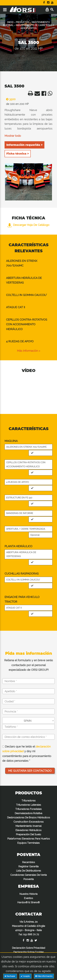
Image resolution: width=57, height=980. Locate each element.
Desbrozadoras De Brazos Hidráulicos (29, 818)
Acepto (25, 976)
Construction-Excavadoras (29, 822)
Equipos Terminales (28, 843)
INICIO (10, 22)
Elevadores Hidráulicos (28, 830)
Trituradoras (29, 801)
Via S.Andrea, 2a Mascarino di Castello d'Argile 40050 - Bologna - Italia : (28, 928)
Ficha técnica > (18, 154)
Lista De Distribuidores (29, 871)
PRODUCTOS (23, 22)
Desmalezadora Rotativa (28, 813)
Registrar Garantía (28, 866)
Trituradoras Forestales (28, 809)
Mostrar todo (13, 136)
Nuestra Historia (28, 894)
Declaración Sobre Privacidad (29, 948)
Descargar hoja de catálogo (28, 225)
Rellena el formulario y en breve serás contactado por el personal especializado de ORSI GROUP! (29, 665)
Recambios (29, 862)
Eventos (28, 898)
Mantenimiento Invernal (28, 826)
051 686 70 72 (31, 934)
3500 (10, 99)
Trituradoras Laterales (29, 805)
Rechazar (10, 976)
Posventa (29, 879)
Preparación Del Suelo (28, 834)
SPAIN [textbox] (28, 721)
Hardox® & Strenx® (28, 902)
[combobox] (28, 721)
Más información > (29, 351)
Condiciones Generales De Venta (29, 875)
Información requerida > (24, 145)
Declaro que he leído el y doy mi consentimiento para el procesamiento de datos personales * (27, 754)
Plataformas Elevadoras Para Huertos (29, 839)
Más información (44, 976)
